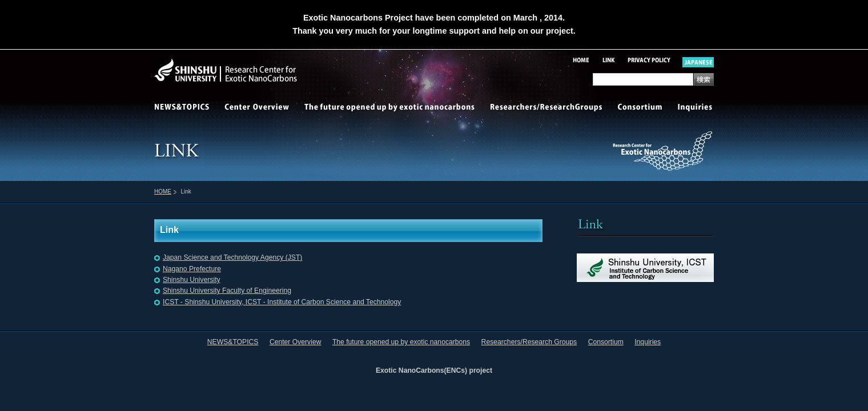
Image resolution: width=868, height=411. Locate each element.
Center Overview (257, 108)
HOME (163, 192)
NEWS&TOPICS (186, 108)
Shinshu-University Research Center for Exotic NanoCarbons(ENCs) (259, 70)
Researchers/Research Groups (547, 108)
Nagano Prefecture (192, 269)
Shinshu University (192, 280)
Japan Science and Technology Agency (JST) (232, 257)
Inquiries (692, 108)
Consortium (641, 108)
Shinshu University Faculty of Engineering (227, 291)
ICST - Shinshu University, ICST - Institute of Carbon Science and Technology (282, 302)
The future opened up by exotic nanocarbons (390, 108)
